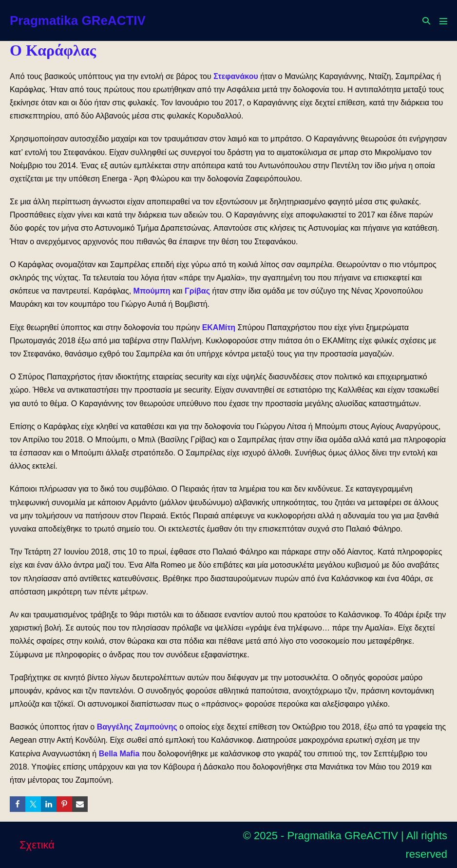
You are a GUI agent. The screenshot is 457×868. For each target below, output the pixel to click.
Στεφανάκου (236, 76)
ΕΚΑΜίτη (219, 327)
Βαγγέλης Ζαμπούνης (137, 727)
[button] (426, 21)
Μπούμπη (152, 291)
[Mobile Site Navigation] (443, 21)
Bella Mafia (119, 754)
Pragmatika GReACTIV (78, 20)
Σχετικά (37, 845)
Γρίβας (197, 291)
